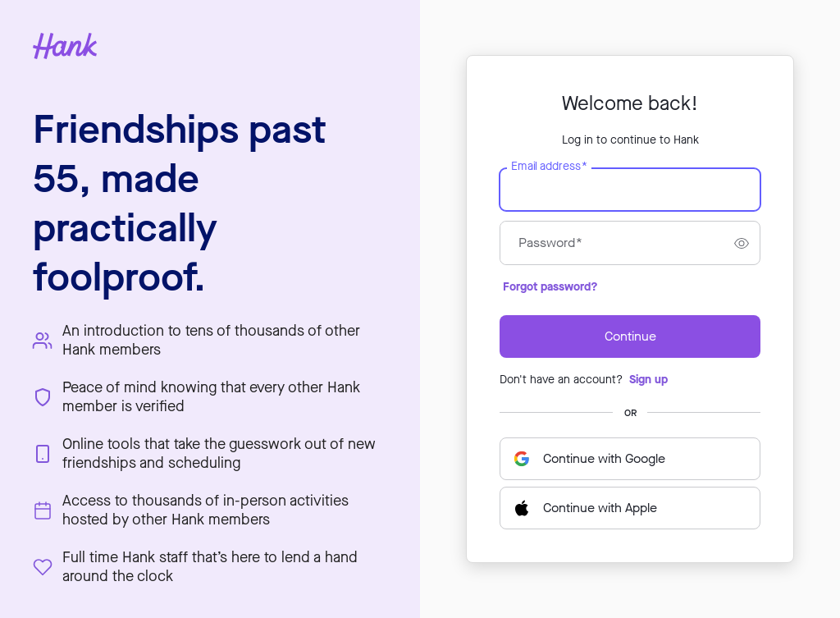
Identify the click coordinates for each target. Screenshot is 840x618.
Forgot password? (550, 287)
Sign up (648, 380)
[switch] (742, 243)
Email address (549, 167)
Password (550, 243)
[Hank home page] (210, 46)
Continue (630, 336)
